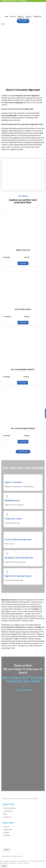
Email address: (23, 843)
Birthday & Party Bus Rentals (19, 558)
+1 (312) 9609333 (23, 690)
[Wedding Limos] (7, 496)
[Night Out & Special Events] (7, 572)
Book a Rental (23, 21)
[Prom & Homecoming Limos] (7, 535)
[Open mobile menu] (3, 24)
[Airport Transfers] (7, 478)
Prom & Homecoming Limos (18, 540)
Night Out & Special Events (18, 576)
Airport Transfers (14, 482)
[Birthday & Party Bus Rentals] (7, 554)
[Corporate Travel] (7, 515)
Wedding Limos (12, 501)
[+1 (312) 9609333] (23, 687)
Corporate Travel (13, 519)
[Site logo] (13, 9)
